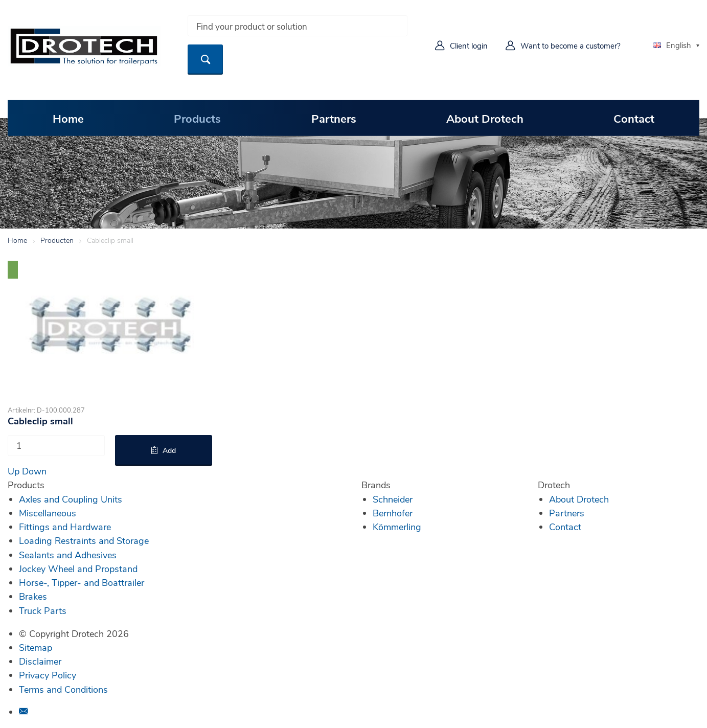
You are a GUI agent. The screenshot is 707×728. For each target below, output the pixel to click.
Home (68, 118)
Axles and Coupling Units (71, 499)
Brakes (33, 596)
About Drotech (485, 118)
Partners (334, 118)
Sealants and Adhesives (68, 555)
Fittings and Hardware (65, 527)
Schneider (393, 499)
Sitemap (36, 647)
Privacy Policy (48, 675)
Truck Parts (43, 610)
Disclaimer (40, 661)
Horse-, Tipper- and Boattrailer (82, 582)
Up (14, 471)
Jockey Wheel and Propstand (78, 568)
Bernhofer (393, 513)
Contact (634, 118)
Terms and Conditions (63, 689)
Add (169, 450)
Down (34, 471)
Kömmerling (397, 527)
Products (197, 118)
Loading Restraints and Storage (84, 540)
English (672, 45)
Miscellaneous (48, 513)
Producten (57, 240)
